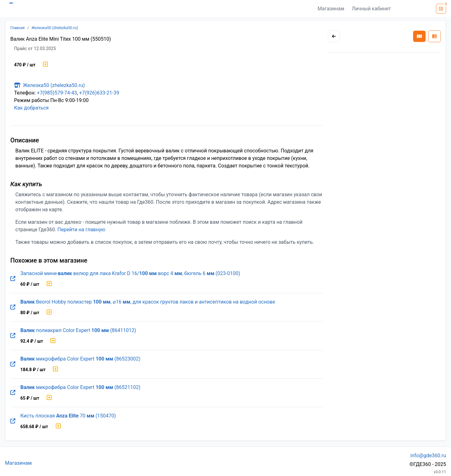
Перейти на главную (81, 230)
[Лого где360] (66, 9)
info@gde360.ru (428, 456)
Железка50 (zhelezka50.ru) (55, 28)
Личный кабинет (371, 9)
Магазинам (331, 9)
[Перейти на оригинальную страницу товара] (13, 279)
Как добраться (31, 108)
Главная (18, 28)
